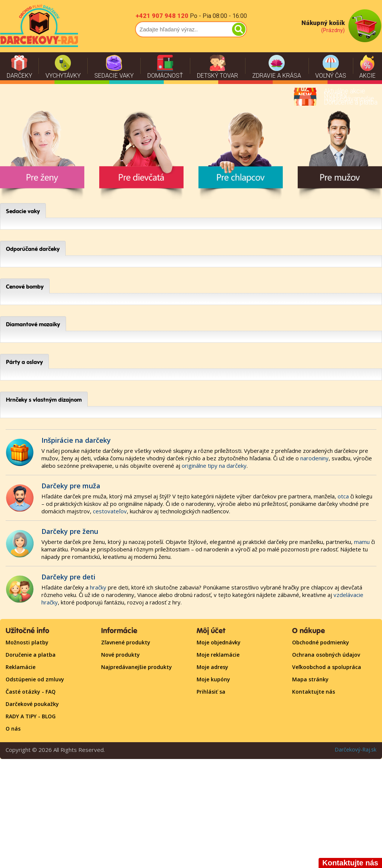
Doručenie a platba (31, 655)
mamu (362, 542)
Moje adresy (212, 667)
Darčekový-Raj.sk (356, 749)
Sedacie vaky (23, 211)
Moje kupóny (213, 679)
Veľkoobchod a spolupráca (327, 667)
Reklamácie (21, 667)
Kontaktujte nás (314, 692)
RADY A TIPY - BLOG (31, 716)
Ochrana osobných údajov (326, 655)
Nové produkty (120, 655)
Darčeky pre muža (71, 486)
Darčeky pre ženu (70, 531)
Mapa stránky (310, 679)
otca (343, 496)
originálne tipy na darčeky (214, 466)
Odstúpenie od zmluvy (35, 679)
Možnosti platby (27, 642)
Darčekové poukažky (32, 704)
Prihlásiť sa (211, 692)
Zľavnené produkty (126, 642)
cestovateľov (110, 511)
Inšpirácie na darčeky (76, 440)
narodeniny (314, 458)
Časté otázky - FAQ (31, 692)
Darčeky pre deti (68, 577)
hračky (98, 587)
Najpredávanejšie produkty (137, 667)
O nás (13, 729)
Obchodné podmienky (321, 642)
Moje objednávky (219, 642)
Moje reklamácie (218, 655)
